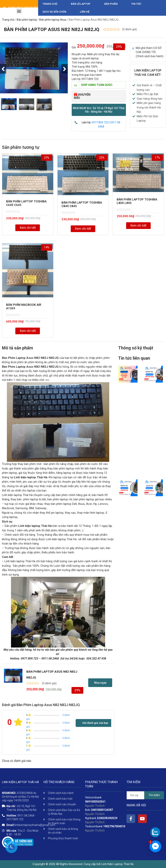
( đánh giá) (130, 29)
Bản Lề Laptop (81, 4)
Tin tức (136, 4)
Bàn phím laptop (27, 20)
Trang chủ (50, 4)
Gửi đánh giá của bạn (95, 723)
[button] (99, 110)
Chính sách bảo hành (150, 56)
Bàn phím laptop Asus (53, 20)
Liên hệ (85, 12)
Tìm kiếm (154, 795)
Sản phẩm (111, 4)
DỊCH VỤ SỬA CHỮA (55, 12)
